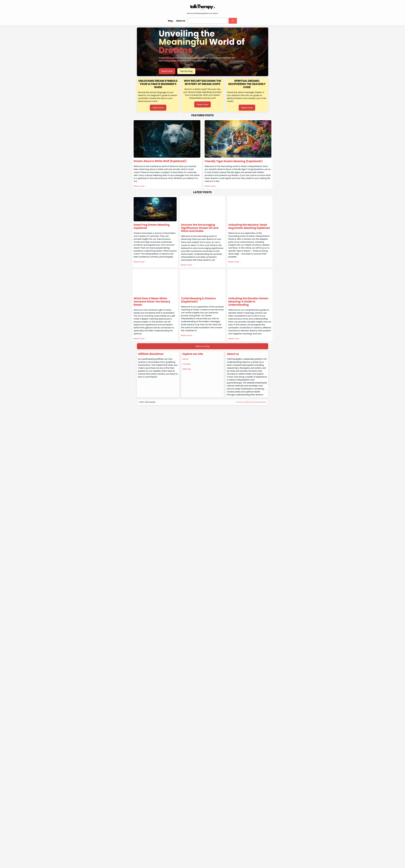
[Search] (233, 21)
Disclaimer (263, 402)
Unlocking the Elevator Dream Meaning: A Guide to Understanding (248, 302)
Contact (186, 364)
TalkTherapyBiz (150, 402)
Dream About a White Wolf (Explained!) (160, 161)
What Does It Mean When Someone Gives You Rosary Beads (152, 302)
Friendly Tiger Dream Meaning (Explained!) (234, 161)
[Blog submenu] (174, 21)
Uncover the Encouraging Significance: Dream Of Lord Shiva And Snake (200, 228)
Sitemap (187, 369)
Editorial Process (252, 402)
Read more (167, 71)
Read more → (140, 186)
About (185, 359)
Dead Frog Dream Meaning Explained (152, 226)
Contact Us (240, 402)
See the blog (186, 71)
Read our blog (202, 346)
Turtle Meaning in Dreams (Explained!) (198, 300)
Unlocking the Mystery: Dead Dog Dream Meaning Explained (249, 226)
